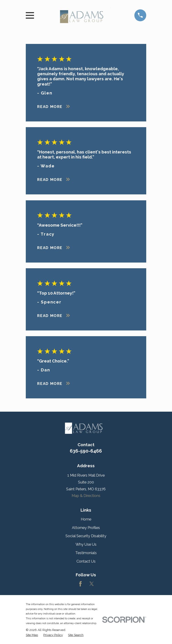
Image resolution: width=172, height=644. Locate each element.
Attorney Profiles (86, 528)
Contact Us (86, 561)
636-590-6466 (86, 451)
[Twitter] (92, 584)
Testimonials (86, 553)
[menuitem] (32, 635)
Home (86, 519)
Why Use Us (86, 544)
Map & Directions (86, 496)
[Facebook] (80, 584)
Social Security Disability (86, 536)
